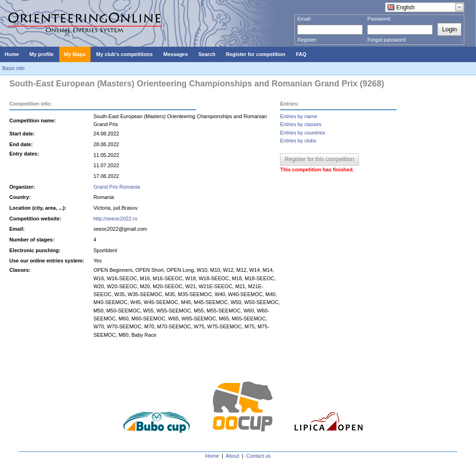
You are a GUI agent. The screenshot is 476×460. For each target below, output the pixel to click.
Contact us (259, 456)
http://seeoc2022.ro (115, 219)
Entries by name (298, 116)
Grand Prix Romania (117, 187)
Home (212, 456)
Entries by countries (303, 133)
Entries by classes (301, 124)
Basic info (14, 68)
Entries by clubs (298, 141)
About (233, 456)
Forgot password (386, 40)
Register (307, 40)
